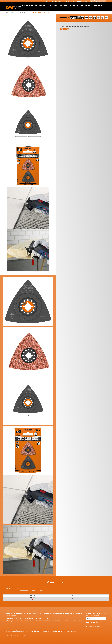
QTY (38, 589)
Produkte (42, 6)
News (56, 6)
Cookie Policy (17, 635)
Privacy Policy (9, 635)
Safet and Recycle (85, 6)
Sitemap (24, 635)
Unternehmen (34, 6)
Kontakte (24, 8)
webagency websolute (93, 626)
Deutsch (73, 1)
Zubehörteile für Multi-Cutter (18, 12)
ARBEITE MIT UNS (98, 6)
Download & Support (71, 6)
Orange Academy (34, 8)
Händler (50, 6)
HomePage (24, 6)
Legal (61, 6)
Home (7, 12)
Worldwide (59, 1)
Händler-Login (82, 1)
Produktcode (16, 589)
